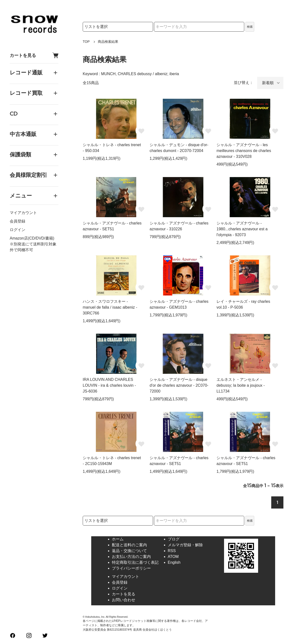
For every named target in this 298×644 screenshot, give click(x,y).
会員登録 (18, 221)
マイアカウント (23, 213)
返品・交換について (129, 551)
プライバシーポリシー (131, 568)
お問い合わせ (124, 600)
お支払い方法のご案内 (131, 557)
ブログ (174, 539)
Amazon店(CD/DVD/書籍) (32, 238)
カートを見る (34, 55)
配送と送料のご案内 (129, 545)
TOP (86, 42)
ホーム (118, 539)
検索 (250, 27)
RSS (172, 551)
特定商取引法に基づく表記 (135, 562)
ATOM (173, 557)
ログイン (18, 230)
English (174, 562)
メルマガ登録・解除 (185, 545)
